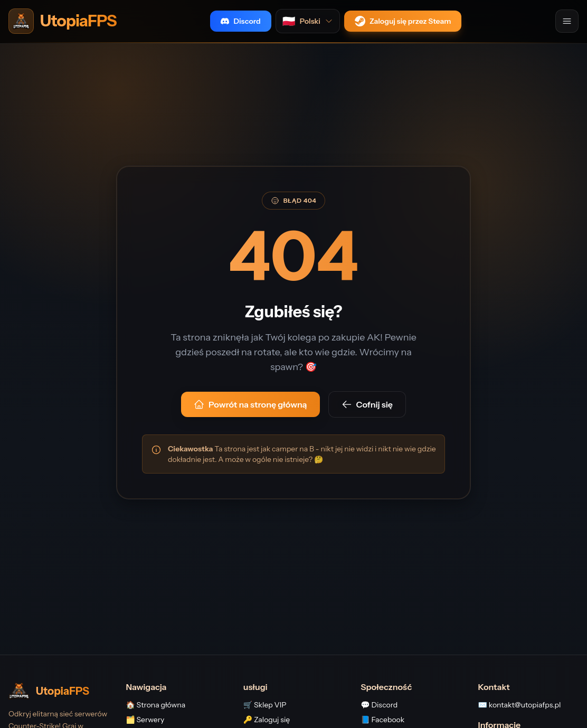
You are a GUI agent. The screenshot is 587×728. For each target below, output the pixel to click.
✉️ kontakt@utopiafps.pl (520, 705)
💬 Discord (379, 705)
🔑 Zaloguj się (267, 720)
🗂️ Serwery (145, 720)
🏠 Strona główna (155, 705)
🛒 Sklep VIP (265, 705)
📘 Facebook (382, 720)
